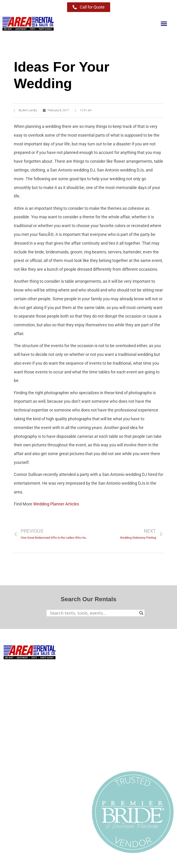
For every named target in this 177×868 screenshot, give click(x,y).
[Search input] (93, 613)
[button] (164, 24)
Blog (7, 768)
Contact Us (14, 778)
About (9, 758)
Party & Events (105, 678)
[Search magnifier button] (141, 613)
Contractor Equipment (112, 668)
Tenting (99, 658)
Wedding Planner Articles (56, 504)
